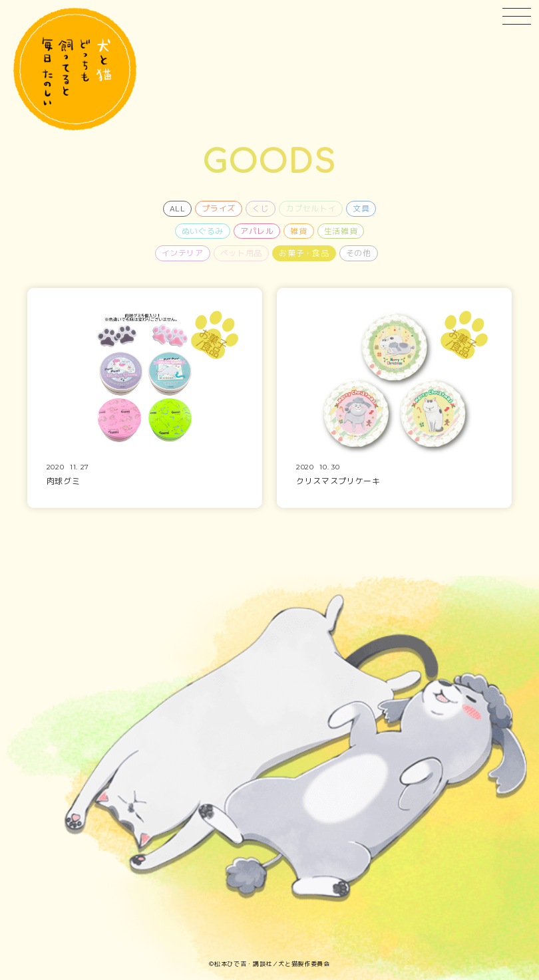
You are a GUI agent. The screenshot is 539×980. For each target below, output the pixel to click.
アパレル (257, 231)
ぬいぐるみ (203, 231)
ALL (178, 208)
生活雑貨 (341, 231)
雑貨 (298, 231)
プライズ (219, 208)
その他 (359, 253)
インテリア (183, 253)
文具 (361, 208)
